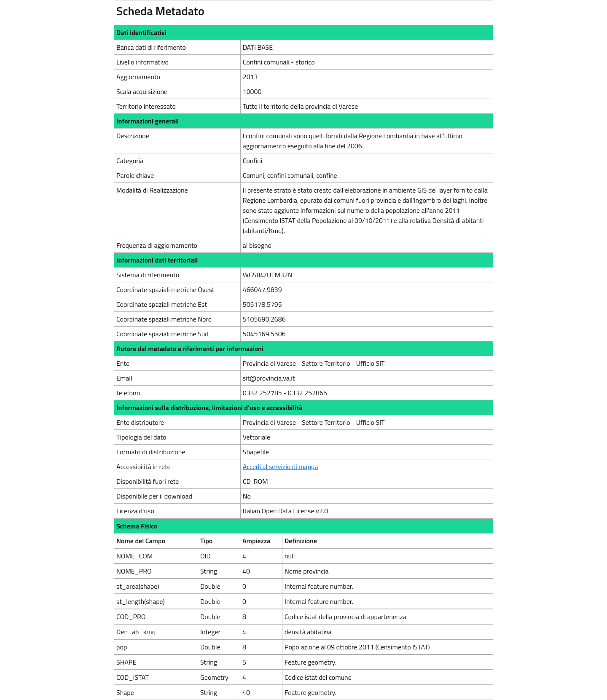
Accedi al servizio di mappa (281, 467)
